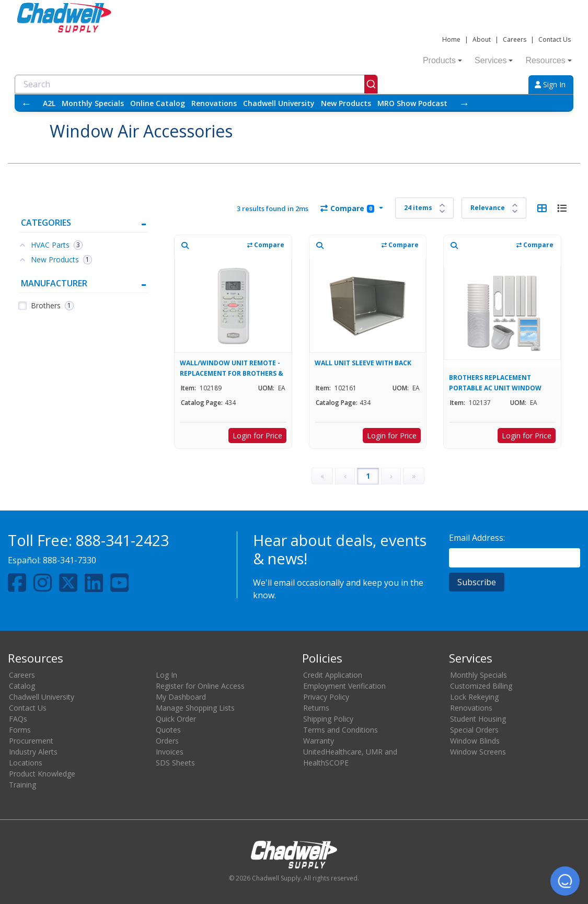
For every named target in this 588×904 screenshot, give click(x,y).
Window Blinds (475, 741)
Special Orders (474, 730)
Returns (316, 708)
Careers (515, 39)
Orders (167, 741)
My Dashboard (181, 697)
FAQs (18, 719)
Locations (26, 763)
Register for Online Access (200, 686)
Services (494, 60)
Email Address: (477, 538)
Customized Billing (481, 686)
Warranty (319, 741)
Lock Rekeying (474, 697)
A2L (49, 103)
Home (451, 39)
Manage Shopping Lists (195, 708)
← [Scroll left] (26, 103)
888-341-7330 (70, 560)
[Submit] (371, 84)
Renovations (214, 103)
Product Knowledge (42, 774)
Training (22, 785)
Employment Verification (344, 686)
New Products (346, 103)
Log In (166, 675)
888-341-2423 (122, 540)
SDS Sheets (175, 763)
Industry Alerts (33, 752)
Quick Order (176, 719)
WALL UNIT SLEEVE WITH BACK (363, 363)
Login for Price (257, 436)
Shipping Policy (328, 719)
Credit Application (333, 675)
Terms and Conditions (341, 730)
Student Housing (478, 719)
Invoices (170, 752)
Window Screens (478, 752)
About (482, 39)
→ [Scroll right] (464, 103)
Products (442, 60)
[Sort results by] (494, 208)
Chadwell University (279, 103)
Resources (548, 60)
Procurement (31, 741)
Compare (347, 208)
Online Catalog (158, 103)
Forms (20, 730)
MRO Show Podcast (412, 103)
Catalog (22, 686)
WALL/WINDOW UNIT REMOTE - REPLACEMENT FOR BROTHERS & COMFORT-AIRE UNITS (232, 368)
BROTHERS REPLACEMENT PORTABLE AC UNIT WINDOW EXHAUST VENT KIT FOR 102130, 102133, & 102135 (499, 383)
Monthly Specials (93, 103)
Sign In (550, 84)
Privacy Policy (326, 697)
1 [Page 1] (368, 476)
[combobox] (196, 84)
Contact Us (555, 39)
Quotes (168, 730)
